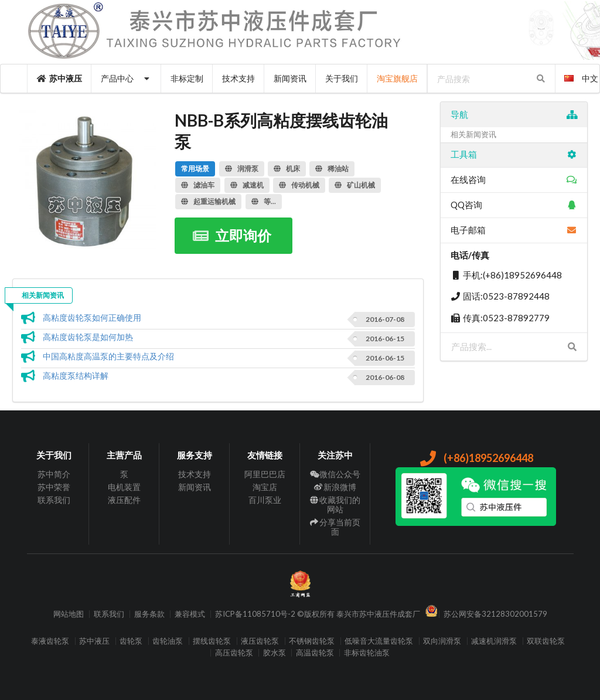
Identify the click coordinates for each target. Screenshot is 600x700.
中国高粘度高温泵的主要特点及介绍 (108, 356)
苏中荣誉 (54, 487)
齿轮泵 (131, 641)
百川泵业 (265, 500)
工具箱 (514, 154)
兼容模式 (190, 614)
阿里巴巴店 (265, 474)
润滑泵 (242, 169)
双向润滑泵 (442, 641)
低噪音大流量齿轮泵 (379, 641)
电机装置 (124, 487)
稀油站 (332, 169)
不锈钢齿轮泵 (312, 641)
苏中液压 (60, 78)
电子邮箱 (514, 230)
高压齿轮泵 (234, 653)
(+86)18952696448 (476, 458)
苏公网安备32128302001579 (495, 614)
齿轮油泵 (168, 641)
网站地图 (69, 614)
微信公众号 (335, 474)
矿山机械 (355, 185)
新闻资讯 (290, 78)
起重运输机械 (208, 201)
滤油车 (198, 185)
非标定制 (187, 78)
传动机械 (299, 185)
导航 (514, 114)
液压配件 (124, 500)
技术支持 (238, 78)
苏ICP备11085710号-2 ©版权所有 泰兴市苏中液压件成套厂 (318, 614)
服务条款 (149, 614)
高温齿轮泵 (315, 653)
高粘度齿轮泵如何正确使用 (92, 317)
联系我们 (54, 500)
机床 (287, 169)
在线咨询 (514, 179)
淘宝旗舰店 (397, 78)
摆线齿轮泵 (212, 641)
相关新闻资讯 (43, 295)
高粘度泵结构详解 (76, 376)
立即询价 (232, 235)
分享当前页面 (335, 527)
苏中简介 (54, 474)
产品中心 (126, 78)
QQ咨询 (514, 205)
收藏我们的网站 (335, 504)
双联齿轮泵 (546, 641)
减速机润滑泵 (494, 641)
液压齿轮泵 (260, 641)
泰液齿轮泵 (50, 641)
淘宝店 (265, 487)
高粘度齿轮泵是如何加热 (88, 337)
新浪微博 (335, 487)
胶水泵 (275, 653)
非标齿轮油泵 (367, 653)
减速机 (247, 185)
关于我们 (342, 78)
